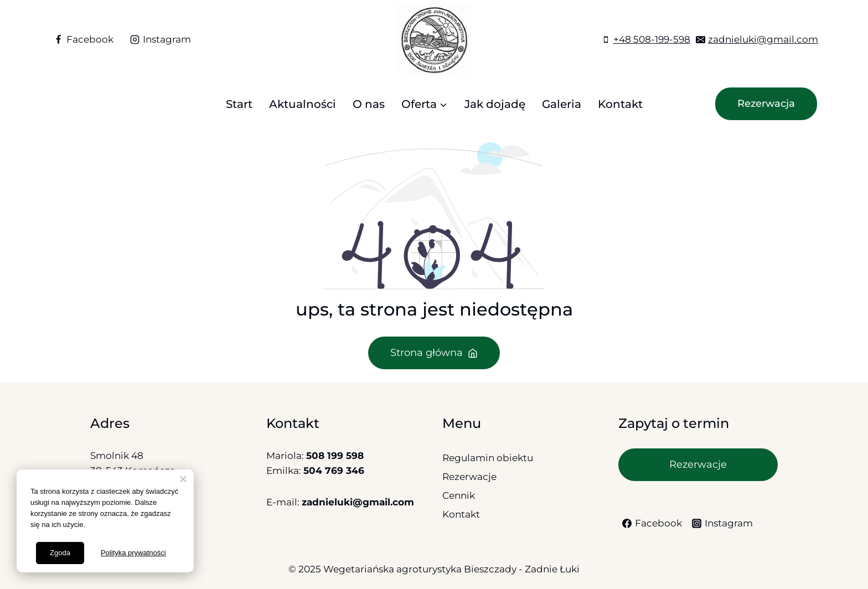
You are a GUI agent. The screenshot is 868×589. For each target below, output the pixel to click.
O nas (369, 104)
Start (239, 104)
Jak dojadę (495, 104)
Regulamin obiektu (488, 458)
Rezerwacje (469, 477)
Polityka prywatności (133, 553)
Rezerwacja (766, 104)
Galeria (562, 104)
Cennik (459, 495)
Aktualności (303, 104)
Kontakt (620, 104)
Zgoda (60, 553)
